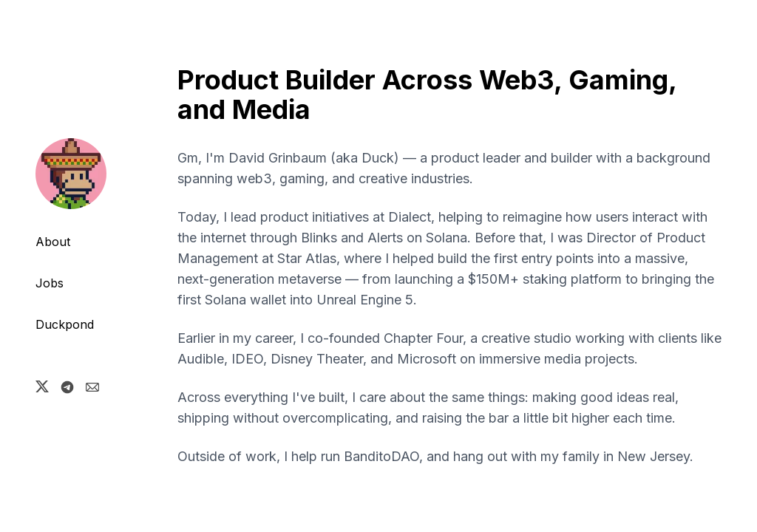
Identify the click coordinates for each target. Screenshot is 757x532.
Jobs (50, 283)
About (53, 242)
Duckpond (65, 324)
